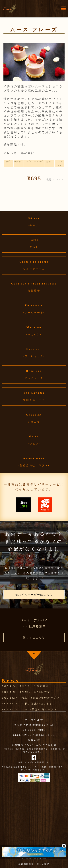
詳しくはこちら (34, 638)
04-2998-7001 (34, 730)
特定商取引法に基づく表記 (34, 864)
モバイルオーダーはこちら (34, 595)
